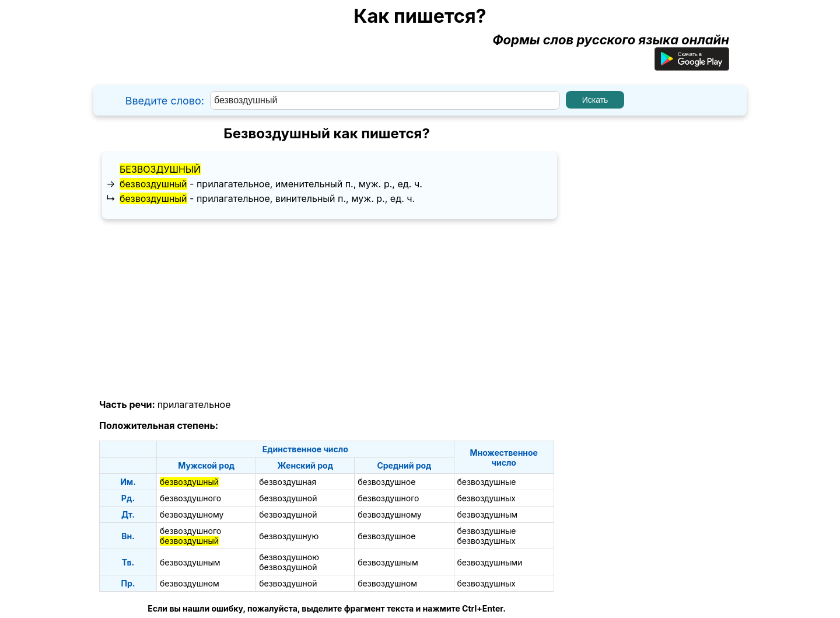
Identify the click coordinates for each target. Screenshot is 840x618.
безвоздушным (488, 514)
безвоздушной (288, 498)
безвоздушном (190, 583)
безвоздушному (192, 514)
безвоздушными (490, 562)
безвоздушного (190, 498)
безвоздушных (487, 498)
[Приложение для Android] (692, 66)
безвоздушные (487, 482)
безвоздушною (289, 557)
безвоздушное (386, 482)
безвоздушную (289, 536)
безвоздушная (288, 482)
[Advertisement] (327, 309)
